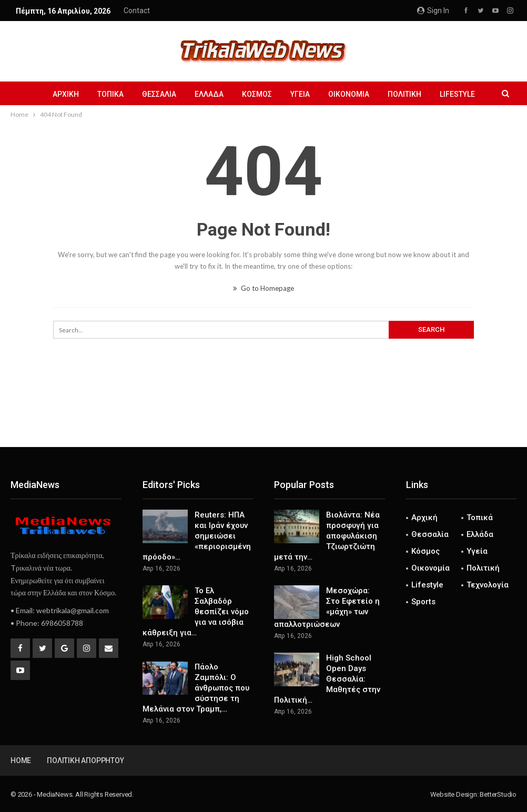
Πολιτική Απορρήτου (85, 760)
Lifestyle (457, 94)
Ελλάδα (209, 94)
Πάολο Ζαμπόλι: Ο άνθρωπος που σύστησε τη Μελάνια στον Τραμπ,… (196, 688)
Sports (423, 602)
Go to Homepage (263, 288)
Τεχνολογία (488, 585)
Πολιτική (404, 94)
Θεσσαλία (159, 94)
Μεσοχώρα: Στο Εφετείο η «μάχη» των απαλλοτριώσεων (327, 607)
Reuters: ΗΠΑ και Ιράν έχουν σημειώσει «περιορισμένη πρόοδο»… (197, 536)
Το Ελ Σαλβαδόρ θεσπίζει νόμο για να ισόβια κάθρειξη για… (196, 612)
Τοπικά (110, 94)
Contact (137, 11)
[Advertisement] (263, 412)
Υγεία (300, 94)
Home (21, 760)
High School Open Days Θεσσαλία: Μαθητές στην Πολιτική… (327, 679)
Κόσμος (257, 94)
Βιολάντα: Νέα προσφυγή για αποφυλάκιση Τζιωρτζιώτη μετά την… (327, 536)
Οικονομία (349, 94)
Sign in (433, 11)
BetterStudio (498, 794)
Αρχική (66, 94)
